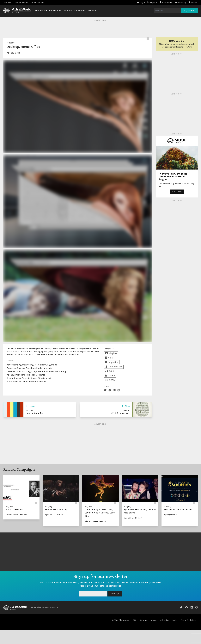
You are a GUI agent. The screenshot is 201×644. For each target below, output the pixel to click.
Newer (30, 406)
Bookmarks (166, 2)
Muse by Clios (38, 2)
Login (141, 2)
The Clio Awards (21, 2)
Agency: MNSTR (171, 515)
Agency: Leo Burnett (54, 515)
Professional (55, 11)
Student (68, 11)
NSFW (110, 380)
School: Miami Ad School (17, 515)
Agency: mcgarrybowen (95, 521)
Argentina (112, 362)
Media (110, 376)
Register (152, 2)
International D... (34, 413)
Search (189, 11)
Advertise (165, 620)
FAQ (135, 620)
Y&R (17, 53)
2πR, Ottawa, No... (121, 413)
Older (126, 406)
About (154, 620)
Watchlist (93, 11)
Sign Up (115, 594)
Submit (193, 2)
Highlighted (41, 11)
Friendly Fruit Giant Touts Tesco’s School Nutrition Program (173, 177)
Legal (175, 620)
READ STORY (177, 192)
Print (110, 371)
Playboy (11, 43)
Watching (180, 2)
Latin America (114, 367)
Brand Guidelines (188, 620)
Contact (144, 620)
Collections (80, 11)
